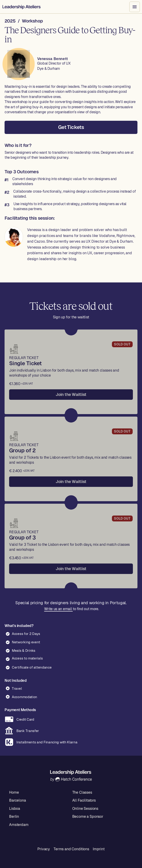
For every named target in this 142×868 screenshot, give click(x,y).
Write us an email (58, 609)
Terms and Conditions (71, 849)
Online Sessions (85, 809)
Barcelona (18, 800)
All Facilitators (84, 800)
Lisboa (15, 809)
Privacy (44, 849)
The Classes (82, 792)
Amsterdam (19, 825)
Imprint (99, 849)
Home (14, 792)
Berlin (14, 816)
